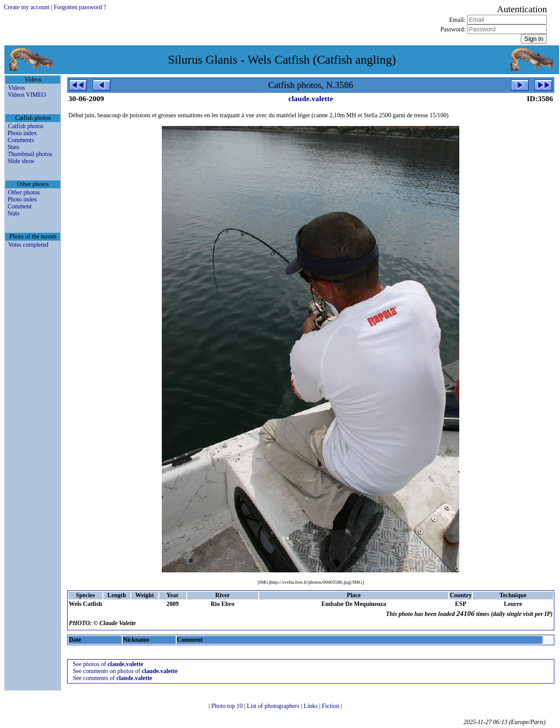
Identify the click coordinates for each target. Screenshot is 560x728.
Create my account (26, 7)
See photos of (108, 664)
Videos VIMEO (27, 95)
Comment (19, 206)
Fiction (331, 706)
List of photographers (274, 706)
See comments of (113, 678)
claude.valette (311, 99)
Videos (16, 88)
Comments (21, 140)
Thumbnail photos (30, 154)
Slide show (21, 161)
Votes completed (28, 245)
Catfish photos (26, 126)
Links (311, 706)
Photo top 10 (228, 706)
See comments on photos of (125, 671)
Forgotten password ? (80, 7)
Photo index (22, 133)
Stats (13, 147)
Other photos (24, 192)
